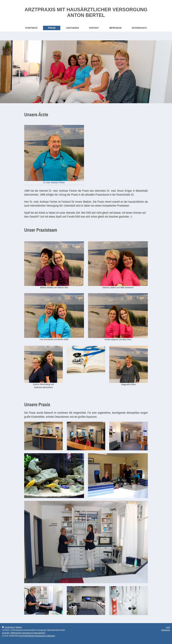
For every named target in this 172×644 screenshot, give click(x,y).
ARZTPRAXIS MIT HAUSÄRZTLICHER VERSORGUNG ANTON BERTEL (86, 12)
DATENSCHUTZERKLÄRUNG (33, 633)
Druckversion (8, 627)
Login (168, 627)
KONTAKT (6, 633)
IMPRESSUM (16, 633)
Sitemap (19, 627)
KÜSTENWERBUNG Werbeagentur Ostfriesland (37, 636)
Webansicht (166, 630)
